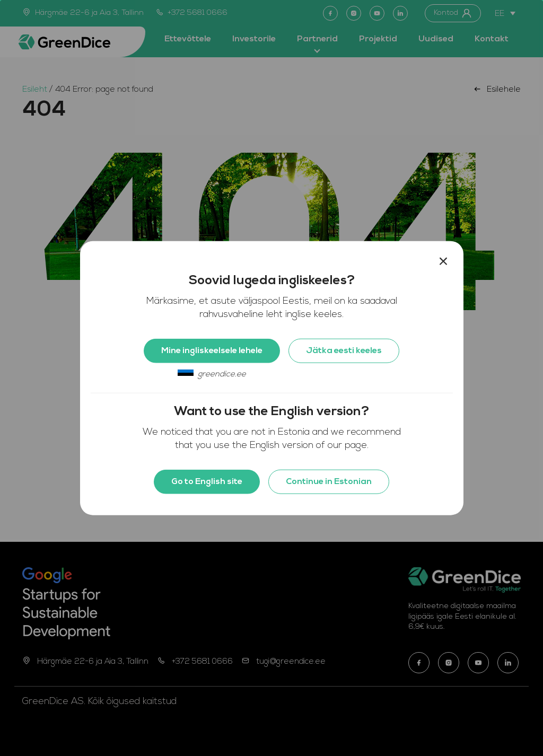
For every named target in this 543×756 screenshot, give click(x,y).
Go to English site (207, 481)
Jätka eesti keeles (344, 350)
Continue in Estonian (329, 481)
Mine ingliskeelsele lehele (212, 350)
